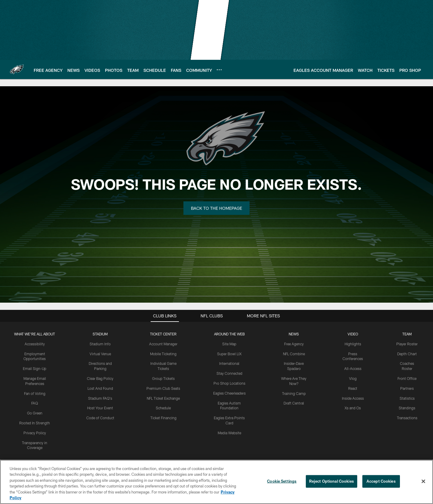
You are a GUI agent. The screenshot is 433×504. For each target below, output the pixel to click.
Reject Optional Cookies (332, 481)
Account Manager (163, 344)
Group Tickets (163, 378)
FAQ (35, 403)
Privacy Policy (35, 433)
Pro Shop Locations (229, 383)
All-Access (353, 368)
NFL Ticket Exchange (163, 398)
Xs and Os (353, 408)
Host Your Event (100, 408)
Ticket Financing (163, 418)
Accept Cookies (381, 481)
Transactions (407, 418)
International (229, 363)
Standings (407, 408)
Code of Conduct (100, 418)
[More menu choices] (219, 70)
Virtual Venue (100, 354)
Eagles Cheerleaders (229, 393)
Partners (407, 388)
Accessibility (35, 344)
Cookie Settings (282, 481)
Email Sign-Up (35, 368)
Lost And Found (100, 388)
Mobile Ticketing (163, 354)
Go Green (35, 413)
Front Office (407, 378)
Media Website (229, 433)
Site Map (229, 344)
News (294, 334)
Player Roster (407, 344)
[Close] (423, 481)
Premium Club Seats (163, 388)
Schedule (163, 408)
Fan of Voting (35, 393)
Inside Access (353, 398)
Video (353, 334)
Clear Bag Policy (100, 378)
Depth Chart (407, 354)
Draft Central (294, 403)
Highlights (353, 344)
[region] (216, 482)
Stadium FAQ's (100, 398)
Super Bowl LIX (229, 354)
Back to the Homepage (216, 208)
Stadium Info (100, 344)
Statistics (407, 398)
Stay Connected (229, 373)
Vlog (353, 378)
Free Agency (294, 344)
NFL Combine (294, 354)
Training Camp (294, 393)
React (353, 388)
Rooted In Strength (35, 423)
